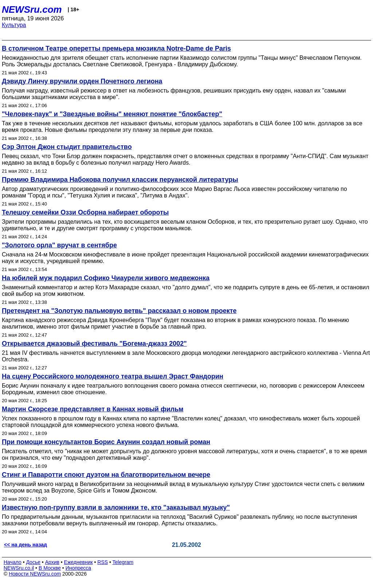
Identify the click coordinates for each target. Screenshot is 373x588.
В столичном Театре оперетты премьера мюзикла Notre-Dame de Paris (116, 48)
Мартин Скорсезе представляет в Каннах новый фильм (93, 409)
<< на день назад (25, 545)
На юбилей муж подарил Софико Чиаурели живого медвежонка (106, 278)
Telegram (123, 562)
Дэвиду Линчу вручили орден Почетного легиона (82, 81)
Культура (14, 25)
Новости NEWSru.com (35, 574)
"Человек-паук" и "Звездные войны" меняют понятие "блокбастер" (112, 114)
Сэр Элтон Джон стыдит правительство (67, 147)
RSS (103, 562)
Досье (33, 562)
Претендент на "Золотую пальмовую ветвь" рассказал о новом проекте (119, 311)
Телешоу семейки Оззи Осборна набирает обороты (85, 212)
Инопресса (78, 568)
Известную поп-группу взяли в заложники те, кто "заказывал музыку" (116, 507)
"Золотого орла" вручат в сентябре (59, 245)
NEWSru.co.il (19, 568)
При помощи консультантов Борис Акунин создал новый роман (106, 442)
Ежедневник (78, 562)
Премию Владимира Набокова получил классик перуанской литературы (120, 180)
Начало (13, 562)
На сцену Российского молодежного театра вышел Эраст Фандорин (113, 376)
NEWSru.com (32, 9)
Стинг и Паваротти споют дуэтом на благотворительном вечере (106, 475)
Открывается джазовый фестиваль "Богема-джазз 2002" (94, 344)
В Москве (50, 568)
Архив (52, 562)
